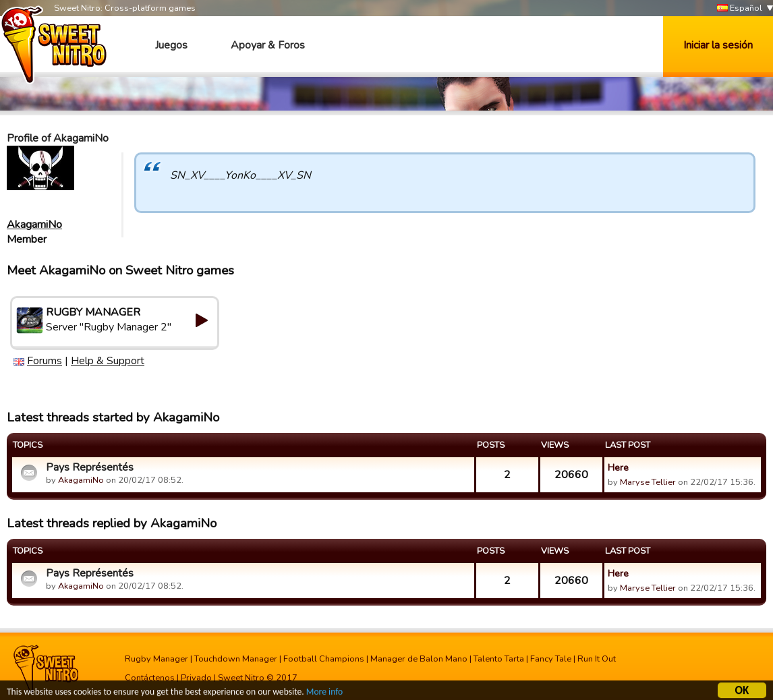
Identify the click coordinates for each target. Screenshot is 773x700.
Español (740, 8)
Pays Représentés (90, 467)
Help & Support (108, 361)
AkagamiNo (34, 225)
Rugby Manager (156, 659)
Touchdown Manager (236, 659)
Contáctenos (150, 678)
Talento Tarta (499, 659)
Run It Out (597, 659)
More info (324, 693)
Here (618, 467)
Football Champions (324, 659)
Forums (45, 361)
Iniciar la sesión (718, 45)
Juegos (171, 45)
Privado (196, 678)
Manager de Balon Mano (419, 659)
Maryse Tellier (648, 482)
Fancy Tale (551, 659)
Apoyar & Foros (268, 45)
